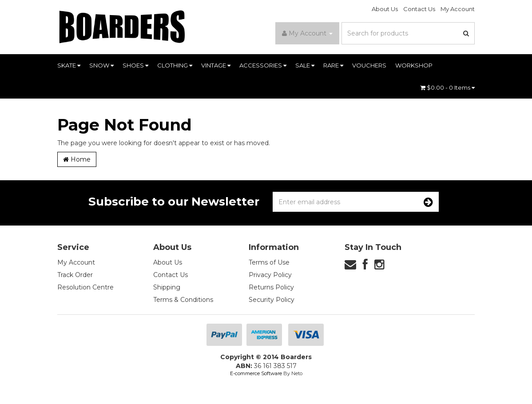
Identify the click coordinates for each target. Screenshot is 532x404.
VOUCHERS (369, 65)
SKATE (69, 65)
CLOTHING (175, 65)
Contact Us (419, 9)
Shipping (167, 287)
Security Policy (272, 300)
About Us (385, 9)
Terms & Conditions (183, 300)
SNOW (101, 65)
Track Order (75, 275)
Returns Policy (271, 287)
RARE (333, 65)
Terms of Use (269, 262)
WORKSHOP (414, 65)
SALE (305, 65)
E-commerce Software (256, 373)
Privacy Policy (270, 275)
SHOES (135, 65)
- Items (447, 87)
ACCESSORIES (263, 65)
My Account (458, 9)
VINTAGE (216, 65)
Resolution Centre (85, 287)
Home (77, 159)
